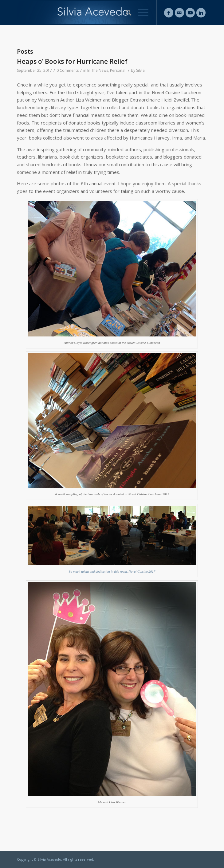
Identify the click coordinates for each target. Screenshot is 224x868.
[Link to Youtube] (190, 13)
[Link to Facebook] (169, 13)
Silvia (140, 70)
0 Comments (68, 70)
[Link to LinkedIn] (201, 13)
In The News (98, 70)
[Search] (126, 13)
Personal (118, 70)
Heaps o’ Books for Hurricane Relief (72, 61)
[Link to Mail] (179, 13)
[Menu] (140, 13)
